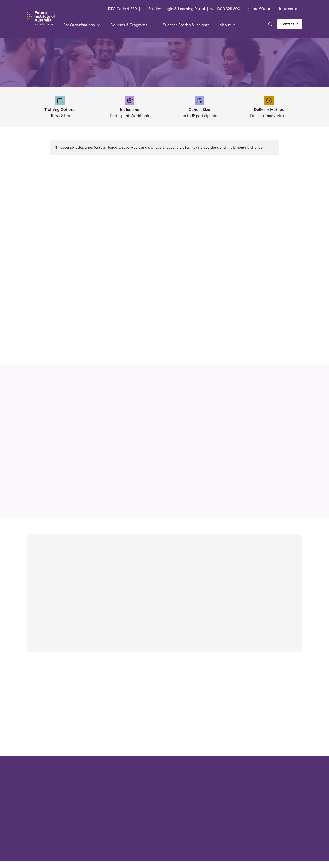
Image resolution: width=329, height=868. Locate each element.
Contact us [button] (290, 24)
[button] (271, 24)
